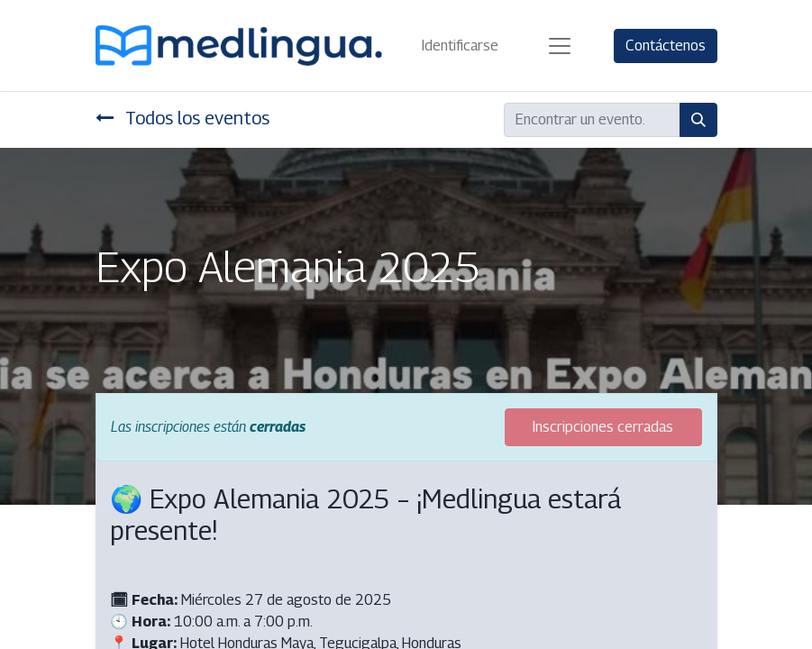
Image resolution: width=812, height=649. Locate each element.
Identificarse (460, 46)
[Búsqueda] (698, 120)
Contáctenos (666, 46)
